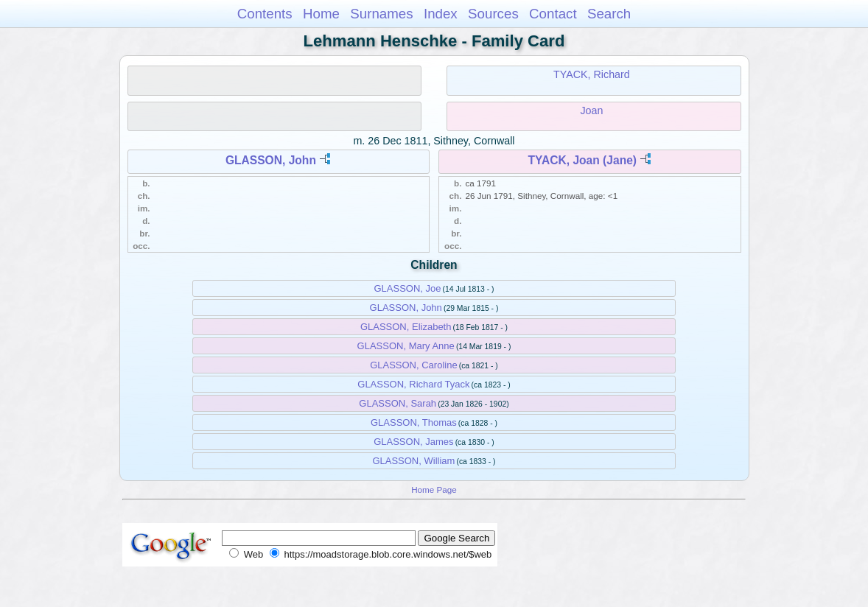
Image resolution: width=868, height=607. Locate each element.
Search (609, 14)
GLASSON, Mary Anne (406, 346)
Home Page (434, 490)
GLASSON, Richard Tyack (413, 384)
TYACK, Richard (592, 74)
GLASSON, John (271, 160)
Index (441, 14)
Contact (553, 14)
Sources (493, 14)
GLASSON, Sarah (398, 403)
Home (321, 14)
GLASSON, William (413, 461)
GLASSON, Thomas (414, 422)
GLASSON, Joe (407, 288)
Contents (265, 14)
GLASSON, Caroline (414, 365)
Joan (591, 110)
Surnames (381, 14)
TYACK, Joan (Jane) (582, 160)
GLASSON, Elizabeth (406, 327)
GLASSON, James (413, 442)
